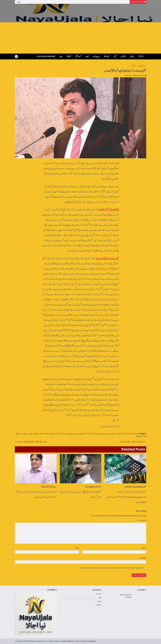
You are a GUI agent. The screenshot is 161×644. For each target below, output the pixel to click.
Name (144, 548)
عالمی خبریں (123, 56)
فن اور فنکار (107, 56)
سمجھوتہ (71, 433)
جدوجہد (113, 433)
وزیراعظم (139, 436)
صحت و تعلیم (78, 56)
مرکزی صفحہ (141, 56)
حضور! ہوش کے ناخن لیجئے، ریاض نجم (93, 487)
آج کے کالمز (142, 66)
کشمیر (52, 433)
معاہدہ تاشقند (44, 433)
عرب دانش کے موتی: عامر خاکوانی (49, 487)
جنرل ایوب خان (93, 433)
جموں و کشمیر (105, 433)
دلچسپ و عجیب (96, 56)
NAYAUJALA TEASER (126, 596)
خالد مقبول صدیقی (81, 433)
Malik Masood (67, 641)
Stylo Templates (89, 641)
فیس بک (99, 594)
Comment (141, 520)
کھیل (115, 56)
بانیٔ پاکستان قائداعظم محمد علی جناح (109, 210)
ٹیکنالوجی (69, 56)
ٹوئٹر (100, 597)
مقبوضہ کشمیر (33, 433)
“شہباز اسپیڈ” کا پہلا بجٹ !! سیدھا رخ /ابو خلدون (135, 487)
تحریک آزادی (121, 433)
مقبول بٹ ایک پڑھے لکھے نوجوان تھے (108, 259)
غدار (57, 433)
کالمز (134, 66)
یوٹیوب (99, 601)
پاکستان (132, 56)
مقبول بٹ (24, 433)
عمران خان (63, 433)
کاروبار (87, 56)
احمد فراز (136, 433)
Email (77, 548)
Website (143, 558)
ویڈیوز (61, 56)
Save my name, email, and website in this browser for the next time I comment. (111, 568)
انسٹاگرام (98, 605)
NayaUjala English (46, 56)
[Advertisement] (80, 38)
